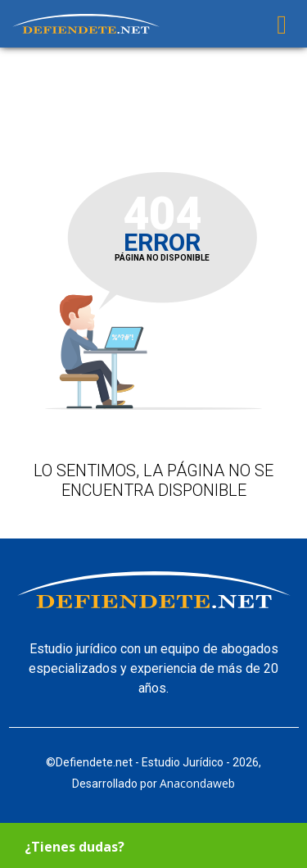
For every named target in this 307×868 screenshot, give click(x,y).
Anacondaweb (197, 783)
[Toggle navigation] (282, 24)
